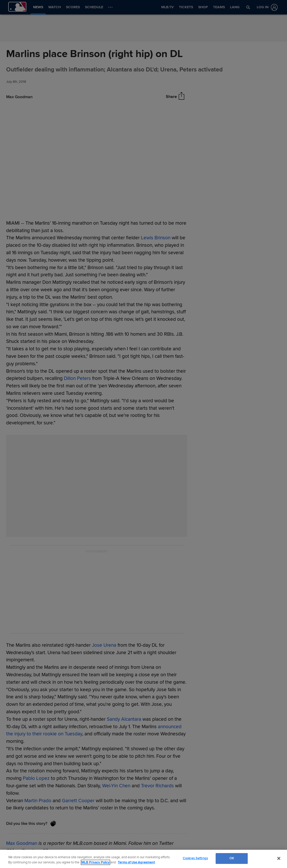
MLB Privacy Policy (95, 862)
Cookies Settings (195, 858)
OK (232, 858)
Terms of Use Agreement (136, 862)
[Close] (279, 858)
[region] (143, 859)
